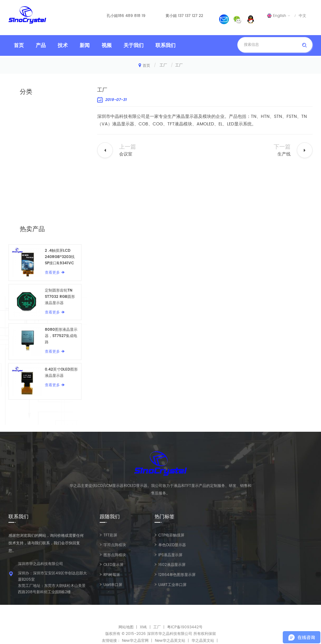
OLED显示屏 (113, 565)
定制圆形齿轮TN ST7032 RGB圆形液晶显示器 (60, 297)
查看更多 (52, 273)
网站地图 (126, 627)
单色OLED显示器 (172, 545)
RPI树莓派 (112, 575)
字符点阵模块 (115, 545)
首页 (19, 45)
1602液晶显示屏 (172, 565)
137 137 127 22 (191, 16)
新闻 (85, 45)
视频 (107, 45)
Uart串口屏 (113, 585)
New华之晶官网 (135, 641)
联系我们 (166, 45)
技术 (63, 45)
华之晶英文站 (203, 641)
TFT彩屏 (110, 535)
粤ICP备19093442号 (185, 627)
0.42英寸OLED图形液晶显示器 (61, 373)
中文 (303, 16)
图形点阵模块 (115, 555)
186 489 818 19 (132, 16)
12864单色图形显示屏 (177, 575)
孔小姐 (112, 16)
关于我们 (134, 45)
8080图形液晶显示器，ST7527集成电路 (61, 336)
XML (143, 627)
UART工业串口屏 (172, 585)
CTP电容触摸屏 (171, 535)
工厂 (163, 65)
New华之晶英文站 (170, 641)
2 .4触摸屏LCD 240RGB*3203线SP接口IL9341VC (60, 257)
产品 (41, 45)
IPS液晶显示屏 (170, 555)
